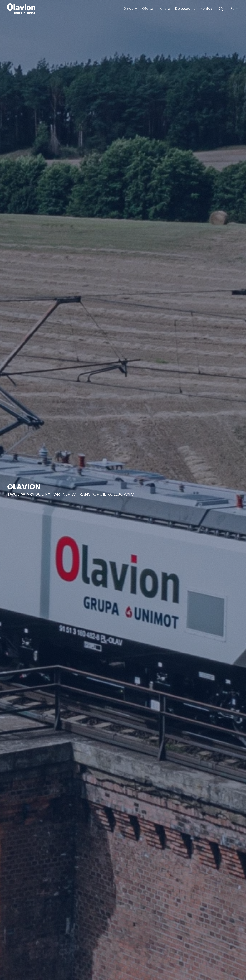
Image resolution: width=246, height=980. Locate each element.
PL (234, 9)
